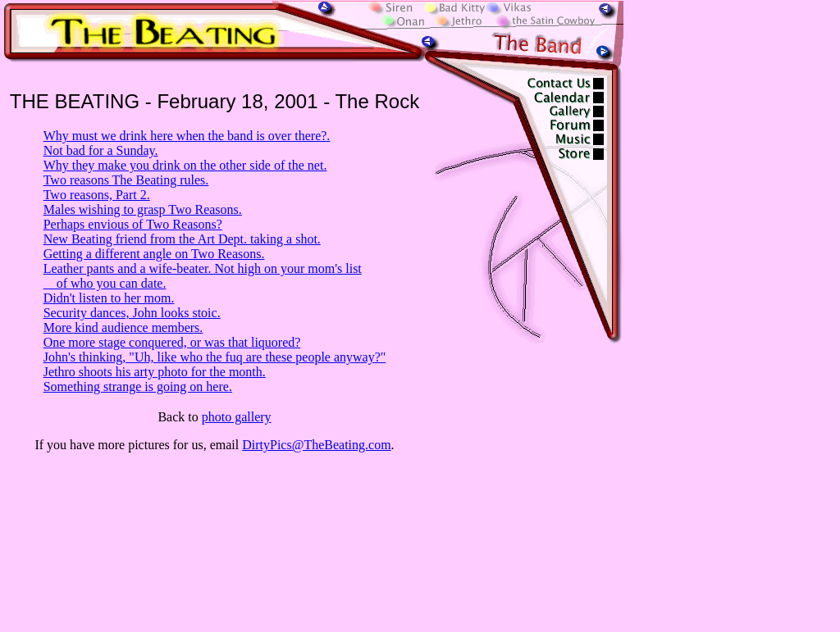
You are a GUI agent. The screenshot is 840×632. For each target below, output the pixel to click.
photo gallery (237, 417)
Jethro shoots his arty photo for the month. (155, 372)
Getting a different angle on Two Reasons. (154, 254)
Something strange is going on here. (138, 386)
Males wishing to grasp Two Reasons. (143, 209)
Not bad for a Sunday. (101, 150)
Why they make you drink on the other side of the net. (185, 165)
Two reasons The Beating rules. (126, 180)
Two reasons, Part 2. (97, 195)
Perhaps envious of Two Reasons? (133, 224)
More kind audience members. (123, 327)
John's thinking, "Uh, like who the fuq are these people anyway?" (215, 357)
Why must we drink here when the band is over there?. (187, 136)
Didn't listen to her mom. (109, 298)
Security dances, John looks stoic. (132, 313)
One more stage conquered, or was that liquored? (172, 342)
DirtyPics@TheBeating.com (316, 445)
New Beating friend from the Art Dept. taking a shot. (182, 239)
